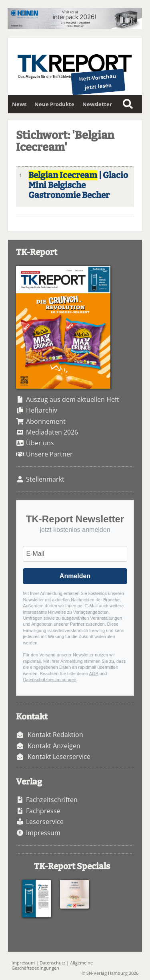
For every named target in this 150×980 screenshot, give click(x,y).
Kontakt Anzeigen (54, 746)
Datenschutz (52, 963)
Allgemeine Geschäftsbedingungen (52, 965)
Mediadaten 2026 (52, 432)
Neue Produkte (54, 104)
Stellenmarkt (45, 479)
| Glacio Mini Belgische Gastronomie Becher (78, 185)
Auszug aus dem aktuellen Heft (73, 399)
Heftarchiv (42, 410)
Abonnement (46, 421)
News (19, 104)
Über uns (40, 443)
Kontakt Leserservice (59, 757)
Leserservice (45, 822)
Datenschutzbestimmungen (49, 680)
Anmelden (75, 576)
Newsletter (97, 104)
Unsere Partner (49, 454)
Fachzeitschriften (52, 800)
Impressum (43, 833)
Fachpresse (43, 811)
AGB (94, 674)
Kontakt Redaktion (55, 735)
